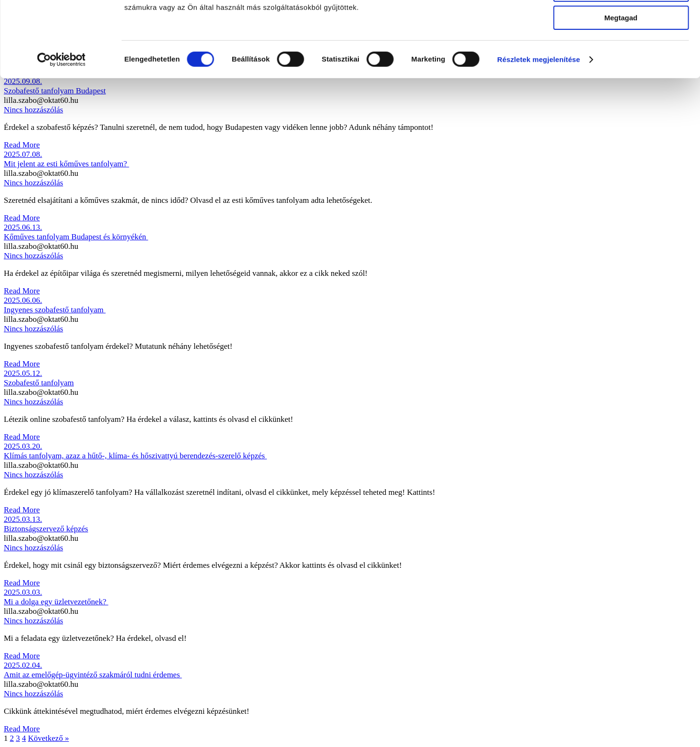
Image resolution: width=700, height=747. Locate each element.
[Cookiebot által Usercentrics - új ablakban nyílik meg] (61, 121)
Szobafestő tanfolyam (39, 383)
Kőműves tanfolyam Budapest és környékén (76, 237)
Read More (22, 145)
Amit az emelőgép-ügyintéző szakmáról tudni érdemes (93, 675)
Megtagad (621, 79)
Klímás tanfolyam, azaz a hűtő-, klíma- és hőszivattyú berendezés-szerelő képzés (135, 456)
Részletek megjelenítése (539, 121)
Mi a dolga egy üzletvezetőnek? (56, 602)
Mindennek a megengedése (621, 23)
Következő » (48, 738)
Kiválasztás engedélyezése (621, 51)
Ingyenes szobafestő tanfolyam (55, 310)
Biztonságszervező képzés (46, 529)
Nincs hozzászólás (33, 183)
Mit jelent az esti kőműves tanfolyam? (66, 164)
